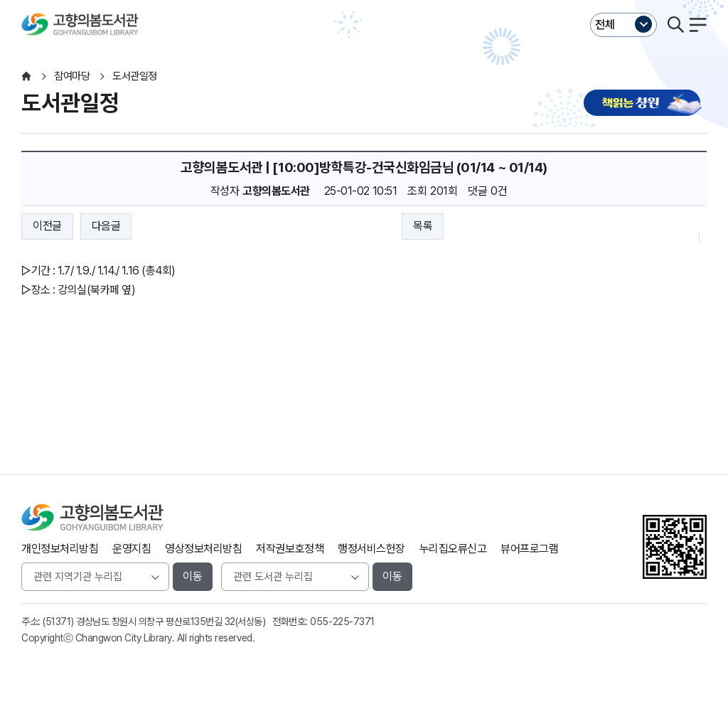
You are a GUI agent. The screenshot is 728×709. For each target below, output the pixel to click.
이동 (193, 576)
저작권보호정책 (290, 549)
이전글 (47, 226)
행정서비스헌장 (371, 549)
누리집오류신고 (453, 549)
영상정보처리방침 (203, 549)
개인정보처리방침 (60, 549)
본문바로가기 (364, 0)
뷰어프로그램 (529, 549)
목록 (423, 226)
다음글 (106, 226)
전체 (605, 25)
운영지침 (132, 549)
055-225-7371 (342, 622)
